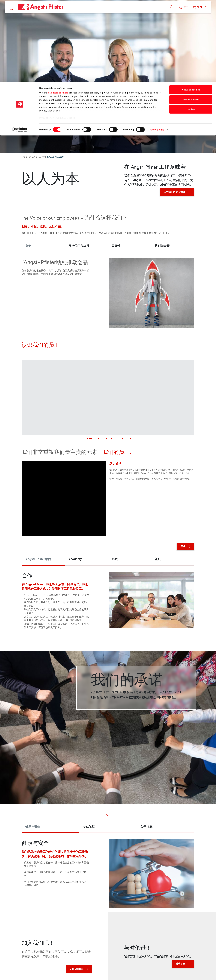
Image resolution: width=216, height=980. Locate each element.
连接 (183, 546)
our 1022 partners (58, 11)
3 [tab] (95, 438)
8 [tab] (119, 438)
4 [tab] (100, 438)
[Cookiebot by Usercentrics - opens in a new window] (19, 48)
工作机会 (126, 129)
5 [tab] (105, 438)
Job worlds (76, 969)
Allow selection (191, 18)
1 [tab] (86, 438)
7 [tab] (115, 438)
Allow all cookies (191, 8)
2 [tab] (91, 438)
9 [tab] (124, 438)
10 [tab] (129, 438)
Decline (191, 27)
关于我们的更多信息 (174, 192)
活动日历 (180, 964)
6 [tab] (110, 438)
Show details (157, 48)
